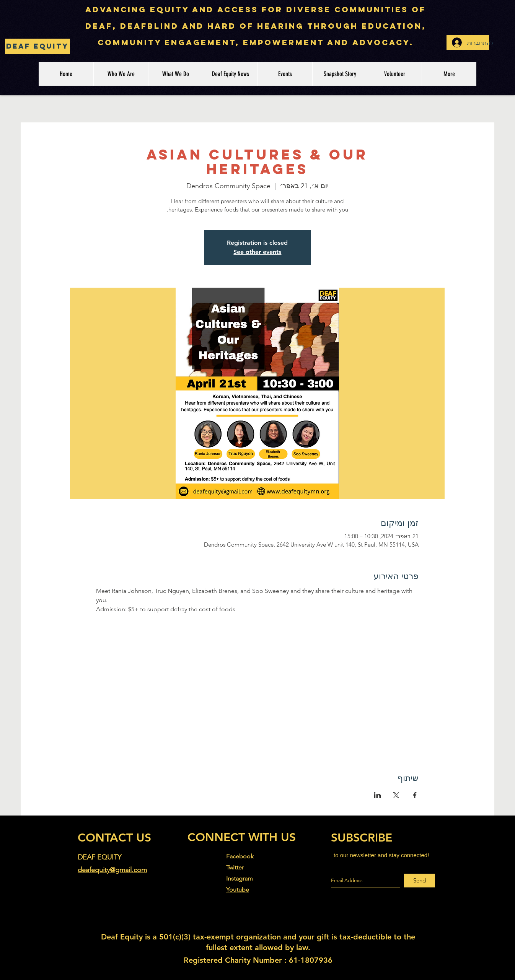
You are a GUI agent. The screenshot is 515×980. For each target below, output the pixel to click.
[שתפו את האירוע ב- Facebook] (415, 795)
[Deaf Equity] (37, 46)
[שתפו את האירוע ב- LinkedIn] (377, 795)
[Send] (420, 881)
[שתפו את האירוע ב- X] (396, 795)
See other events (257, 252)
